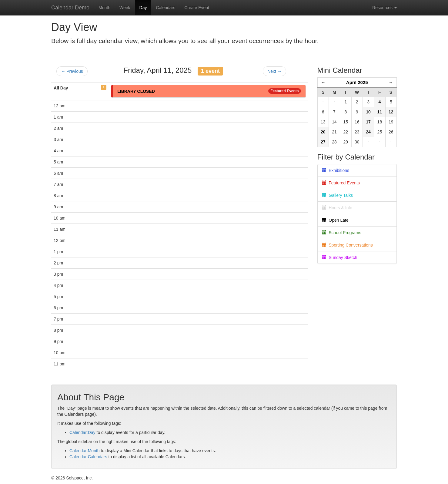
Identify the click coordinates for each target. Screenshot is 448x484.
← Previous (72, 71)
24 (368, 132)
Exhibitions (336, 170)
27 (323, 142)
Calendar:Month (85, 451)
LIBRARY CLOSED (136, 91)
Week (125, 8)
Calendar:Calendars (88, 457)
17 (368, 122)
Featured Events (284, 91)
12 (391, 112)
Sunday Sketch (340, 257)
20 (323, 132)
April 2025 (357, 82)
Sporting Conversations (348, 245)
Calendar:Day (82, 432)
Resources (384, 8)
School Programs (342, 233)
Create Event (197, 8)
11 (380, 112)
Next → (274, 71)
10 (368, 112)
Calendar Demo (70, 8)
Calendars (165, 8)
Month (104, 8)
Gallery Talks (338, 195)
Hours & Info (337, 208)
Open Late (335, 220)
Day (143, 8)
